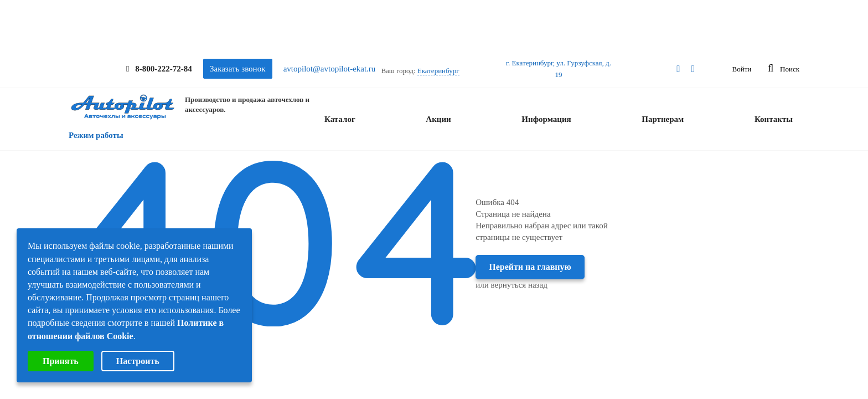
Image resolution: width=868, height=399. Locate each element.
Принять (61, 361)
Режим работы (96, 135)
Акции (438, 119)
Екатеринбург (438, 71)
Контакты (774, 119)
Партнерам (663, 119)
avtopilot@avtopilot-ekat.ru (330, 69)
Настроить (138, 361)
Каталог (340, 119)
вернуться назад (519, 285)
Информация (546, 119)
